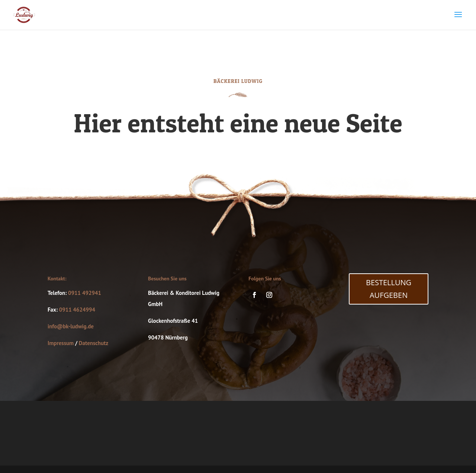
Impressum (61, 343)
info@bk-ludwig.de (71, 326)
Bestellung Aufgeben (389, 289)
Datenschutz (94, 343)
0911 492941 (85, 293)
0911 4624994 (77, 310)
